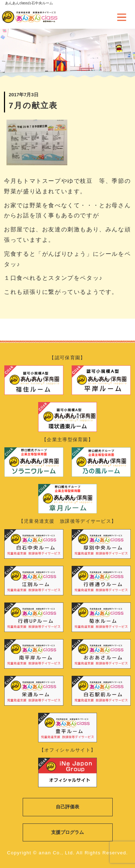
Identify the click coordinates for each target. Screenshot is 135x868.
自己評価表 (67, 807)
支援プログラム (67, 832)
